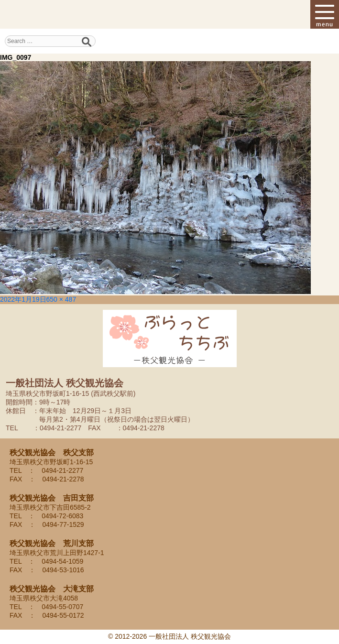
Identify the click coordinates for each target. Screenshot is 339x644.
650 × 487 (61, 299)
